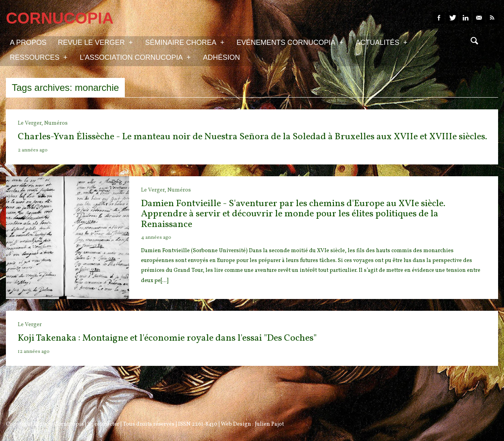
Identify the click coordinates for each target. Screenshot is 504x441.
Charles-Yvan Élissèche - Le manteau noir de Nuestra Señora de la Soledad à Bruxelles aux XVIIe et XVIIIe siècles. (252, 137)
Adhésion (222, 57)
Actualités (381, 42)
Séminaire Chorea (184, 42)
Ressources (39, 57)
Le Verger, (31, 123)
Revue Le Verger (95, 42)
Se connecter (103, 424)
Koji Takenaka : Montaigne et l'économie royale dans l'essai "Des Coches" (167, 338)
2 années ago (33, 150)
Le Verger (30, 325)
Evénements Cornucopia (290, 42)
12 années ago (34, 352)
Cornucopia (69, 424)
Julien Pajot (269, 424)
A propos (28, 42)
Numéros (56, 123)
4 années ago (156, 238)
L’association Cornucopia (135, 57)
